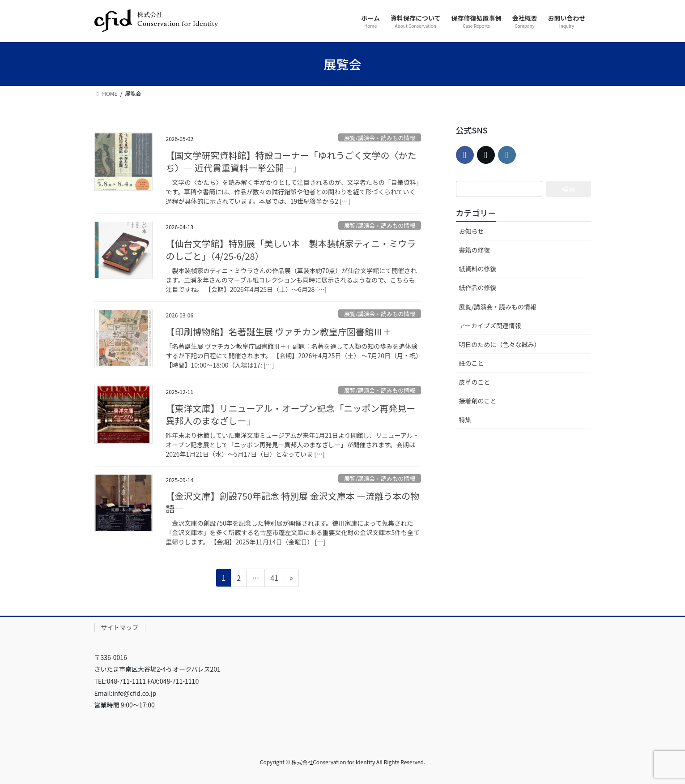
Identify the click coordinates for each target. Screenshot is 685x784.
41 (274, 579)
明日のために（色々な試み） (500, 344)
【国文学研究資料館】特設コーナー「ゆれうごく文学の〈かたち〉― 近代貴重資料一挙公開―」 (291, 161)
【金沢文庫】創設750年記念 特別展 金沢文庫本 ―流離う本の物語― (293, 502)
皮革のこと (475, 382)
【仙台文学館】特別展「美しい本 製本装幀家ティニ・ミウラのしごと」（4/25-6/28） (291, 250)
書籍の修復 (475, 250)
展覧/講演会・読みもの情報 (380, 138)
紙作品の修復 (478, 287)
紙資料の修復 (478, 269)
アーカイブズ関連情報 (490, 326)
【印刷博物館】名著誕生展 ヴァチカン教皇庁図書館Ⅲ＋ (279, 332)
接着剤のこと (478, 401)
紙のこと (472, 363)
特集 (465, 420)
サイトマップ (120, 627)
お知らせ (472, 231)
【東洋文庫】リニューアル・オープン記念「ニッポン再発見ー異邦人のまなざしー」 (291, 414)
